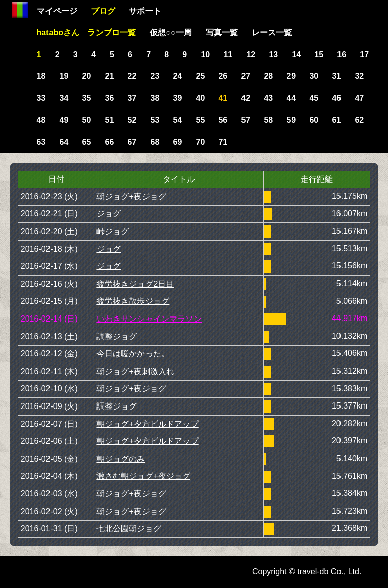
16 (342, 54)
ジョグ (109, 214)
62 (359, 120)
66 (110, 142)
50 (87, 120)
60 (314, 120)
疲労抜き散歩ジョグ (133, 301)
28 (268, 76)
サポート (145, 11)
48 (41, 120)
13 (273, 54)
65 (87, 142)
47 (359, 98)
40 (200, 98)
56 (223, 120)
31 (336, 76)
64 (64, 142)
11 (228, 54)
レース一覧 (272, 33)
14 (296, 54)
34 (64, 98)
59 (291, 120)
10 (205, 54)
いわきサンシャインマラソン (149, 319)
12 (251, 54)
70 (200, 142)
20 (87, 76)
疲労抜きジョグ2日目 (135, 284)
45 (314, 98)
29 (291, 76)
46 (336, 98)
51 (110, 120)
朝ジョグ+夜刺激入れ (135, 371)
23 (155, 76)
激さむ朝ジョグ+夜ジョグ (143, 476)
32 (359, 76)
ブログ (103, 11)
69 (178, 142)
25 (200, 76)
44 (291, 98)
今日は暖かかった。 (133, 354)
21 (110, 76)
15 (319, 54)
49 (64, 120)
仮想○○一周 (171, 33)
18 (41, 76)
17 (364, 54)
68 (155, 142)
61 (336, 120)
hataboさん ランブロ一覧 (86, 33)
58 (268, 120)
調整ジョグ (117, 336)
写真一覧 (222, 33)
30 (314, 76)
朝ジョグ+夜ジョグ (131, 196)
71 (223, 142)
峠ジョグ (113, 231)
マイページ (57, 11)
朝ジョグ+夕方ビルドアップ (147, 424)
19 (64, 76)
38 (155, 98)
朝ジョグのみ (121, 459)
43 (268, 98)
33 (41, 98)
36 (110, 98)
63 (41, 142)
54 (178, 120)
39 (178, 98)
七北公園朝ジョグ (129, 529)
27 (246, 76)
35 (87, 98)
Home (20, 10)
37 (132, 98)
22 (132, 76)
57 (246, 120)
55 (200, 120)
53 (155, 120)
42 (246, 98)
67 (132, 142)
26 (223, 76)
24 (178, 76)
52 (132, 120)
